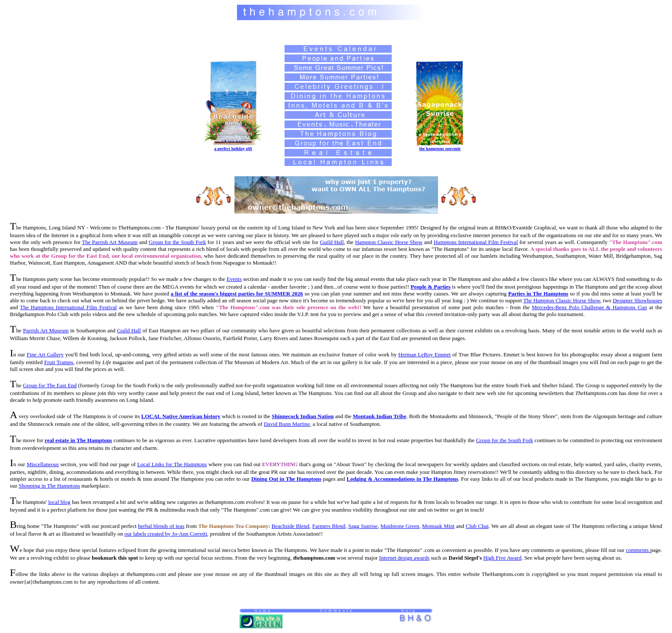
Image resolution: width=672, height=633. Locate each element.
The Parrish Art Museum (110, 242)
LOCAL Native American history (181, 416)
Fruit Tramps (59, 362)
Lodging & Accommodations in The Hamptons (402, 479)
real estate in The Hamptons (78, 440)
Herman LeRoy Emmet (424, 354)
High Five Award (502, 558)
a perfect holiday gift (233, 149)
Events (234, 279)
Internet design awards (405, 558)
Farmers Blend (328, 526)
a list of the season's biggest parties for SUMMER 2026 (237, 294)
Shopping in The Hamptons (49, 486)
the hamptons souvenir (440, 149)
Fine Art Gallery (45, 354)
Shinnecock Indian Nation (303, 416)
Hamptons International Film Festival (476, 242)
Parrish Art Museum (46, 330)
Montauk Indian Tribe (379, 416)
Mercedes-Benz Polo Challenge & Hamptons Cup (589, 307)
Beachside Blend (291, 526)
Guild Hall (332, 242)
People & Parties (430, 287)
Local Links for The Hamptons (172, 464)
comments (638, 550)
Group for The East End (49, 385)
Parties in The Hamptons (538, 294)
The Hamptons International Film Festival (69, 307)
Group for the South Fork (177, 242)
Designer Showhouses (637, 300)
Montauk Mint (438, 526)
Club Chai (477, 526)
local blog (59, 502)
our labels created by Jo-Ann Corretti (166, 534)
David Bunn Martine (287, 424)
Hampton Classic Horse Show (388, 242)
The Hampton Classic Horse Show (562, 300)
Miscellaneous (43, 464)
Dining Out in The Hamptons (286, 479)
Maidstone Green (400, 526)
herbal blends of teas (161, 526)
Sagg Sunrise (363, 526)
